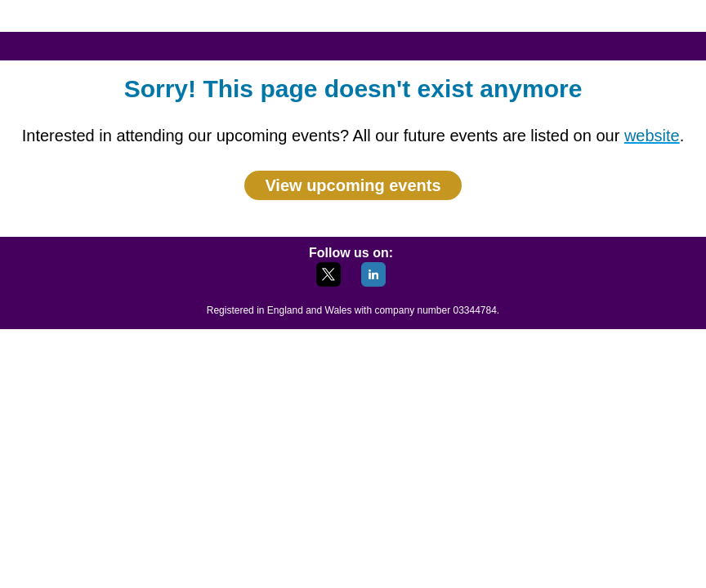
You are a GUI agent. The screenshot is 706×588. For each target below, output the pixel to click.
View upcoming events (353, 185)
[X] (328, 282)
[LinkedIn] (373, 282)
